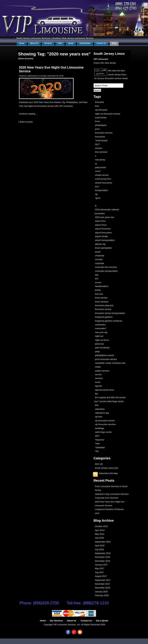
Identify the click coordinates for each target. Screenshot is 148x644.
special (98, 386)
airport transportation (105, 240)
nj (96, 164)
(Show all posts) (26, 59)
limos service (101, 298)
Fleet (60, 43)
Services (48, 43)
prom (98, 129)
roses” (98, 171)
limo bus (99, 294)
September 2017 (103, 580)
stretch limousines (104, 183)
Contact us (101, 43)
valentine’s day (102, 413)
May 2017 (100, 568)
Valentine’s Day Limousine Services (112, 494)
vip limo (99, 417)
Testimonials (85, 43)
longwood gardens (104, 317)
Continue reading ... (28, 114)
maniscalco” (101, 328)
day (97, 275)
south (98, 382)
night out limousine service (108, 114)
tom (97, 405)
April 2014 (100, 530)
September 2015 (103, 542)
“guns (98, 198)
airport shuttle (102, 236)
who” (97, 436)
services (99, 378)
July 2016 (99, 549)
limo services (101, 152)
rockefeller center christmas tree (110, 363)
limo (97, 106)
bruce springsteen (104, 248)
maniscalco (100, 325)
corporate (100, 263)
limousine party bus (104, 305)
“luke (97, 444)
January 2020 (101, 592)
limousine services (104, 133)
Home (22, 43)
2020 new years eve (105, 217)
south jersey (101, 118)
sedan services (102, 371)
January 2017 (101, 565)
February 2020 (102, 595)
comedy (99, 259)
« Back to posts (25, 122)
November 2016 (103, 557)
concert (99, 148)
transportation (102, 190)
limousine (100, 102)
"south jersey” (102, 140)
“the (97, 451)
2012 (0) (99, 464)
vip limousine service (105, 421)
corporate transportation (106, 271)
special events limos (105, 390)
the (97, 394)
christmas (100, 256)
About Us (34, 43)
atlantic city (100, 244)
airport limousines (103, 233)
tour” (97, 187)
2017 (97, 144)
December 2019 (103, 588)
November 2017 (103, 584)
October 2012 (101, 526)
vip (96, 194)
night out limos (102, 340)
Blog (114, 43)
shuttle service (102, 175)
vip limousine (101, 110)
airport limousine (103, 229)
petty (97, 352)
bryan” (98, 252)
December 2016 (103, 561)
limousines (100, 137)
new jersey (100, 160)
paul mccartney (102, 348)
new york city (101, 332)
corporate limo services (106, 267)
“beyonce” (100, 440)
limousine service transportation (110, 313)
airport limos (101, 225)
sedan (98, 367)
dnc (97, 279)
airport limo (100, 221)
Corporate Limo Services (107, 498)
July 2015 (99, 538)
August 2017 (101, 576)
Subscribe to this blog (108, 473)
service (98, 374)
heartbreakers (102, 286)
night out (99, 336)
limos (98, 121)
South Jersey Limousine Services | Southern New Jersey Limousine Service (55, 38)
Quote (71, 43)
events (98, 282)
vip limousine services (105, 424)
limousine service (103, 309)
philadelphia (101, 125)
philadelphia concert (105, 355)
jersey (98, 290)
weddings (100, 428)
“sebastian (100, 447)
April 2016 (100, 546)
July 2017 (99, 572)
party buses (101, 167)
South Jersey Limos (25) (106, 468)
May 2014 (100, 534)
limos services (102, 302)
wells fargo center (103, 432)
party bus (99, 344)
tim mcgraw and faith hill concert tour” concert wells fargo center (110, 399)
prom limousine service (106, 359)
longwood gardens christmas (109, 321)
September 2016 (103, 553)
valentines (100, 409)
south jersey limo (103, 179)
